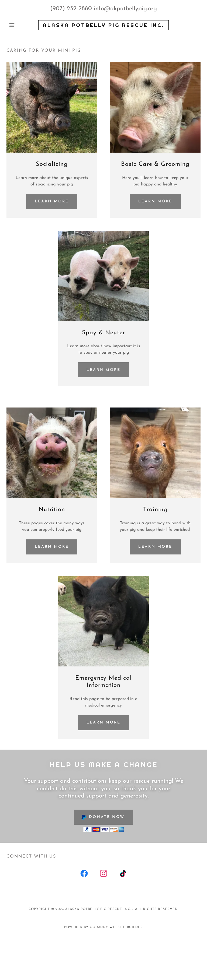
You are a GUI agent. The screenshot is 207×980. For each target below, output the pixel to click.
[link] (103, 26)
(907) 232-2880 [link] (71, 9)
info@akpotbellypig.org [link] (125, 9)
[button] (21, 25)
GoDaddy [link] (99, 927)
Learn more (52, 201)
